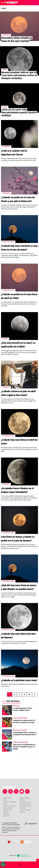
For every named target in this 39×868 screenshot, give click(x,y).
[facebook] (5, 791)
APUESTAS (22, 812)
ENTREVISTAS (6, 816)
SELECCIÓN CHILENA (24, 798)
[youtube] (22, 791)
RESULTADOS (23, 808)
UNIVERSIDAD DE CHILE (25, 802)
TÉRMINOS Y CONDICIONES (10, 802)
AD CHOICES (6, 814)
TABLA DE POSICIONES (25, 810)
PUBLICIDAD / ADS (8, 810)
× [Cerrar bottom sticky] (38, 860)
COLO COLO (22, 800)
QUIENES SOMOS (7, 798)
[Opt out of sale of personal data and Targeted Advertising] (3, 864)
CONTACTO (6, 812)
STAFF (5, 800)
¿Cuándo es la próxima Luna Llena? (19, 680)
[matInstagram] (11, 791)
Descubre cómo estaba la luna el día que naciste (17, 39)
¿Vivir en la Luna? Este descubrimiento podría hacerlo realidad (19, 112)
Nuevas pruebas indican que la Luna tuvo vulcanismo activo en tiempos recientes (19, 75)
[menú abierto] (2, 3)
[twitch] (27, 791)
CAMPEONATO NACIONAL (26, 806)
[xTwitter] (16, 791)
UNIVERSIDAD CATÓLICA (25, 804)
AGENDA (5, 804)
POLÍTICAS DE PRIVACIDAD (9, 806)
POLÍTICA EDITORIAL (8, 808)
